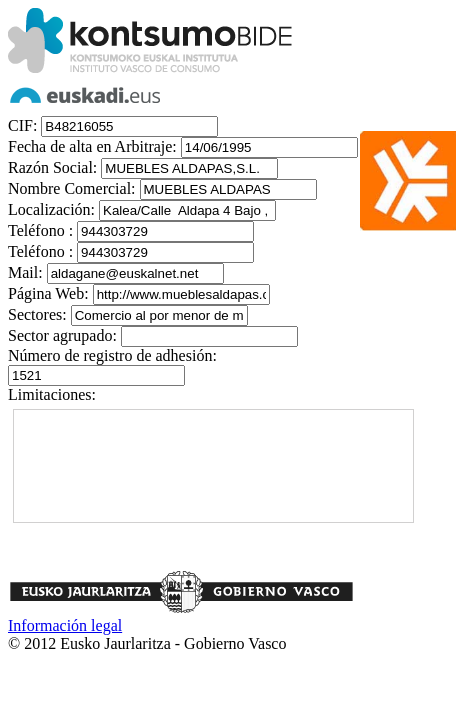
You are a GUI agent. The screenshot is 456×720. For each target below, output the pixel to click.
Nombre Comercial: (72, 188)
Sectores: (37, 314)
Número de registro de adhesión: (112, 355)
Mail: (25, 272)
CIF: (22, 125)
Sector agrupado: (62, 335)
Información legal (65, 625)
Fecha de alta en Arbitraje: (92, 146)
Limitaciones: (52, 394)
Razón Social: (52, 167)
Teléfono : (40, 230)
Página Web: (48, 293)
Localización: (51, 209)
